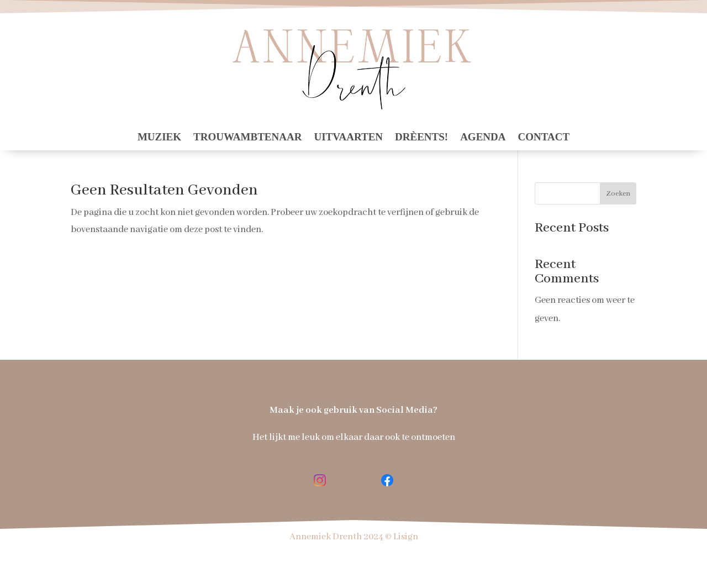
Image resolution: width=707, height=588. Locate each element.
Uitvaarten (348, 138)
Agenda (483, 138)
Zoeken (618, 194)
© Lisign (402, 537)
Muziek (159, 138)
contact (544, 138)
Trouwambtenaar (247, 138)
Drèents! (421, 138)
